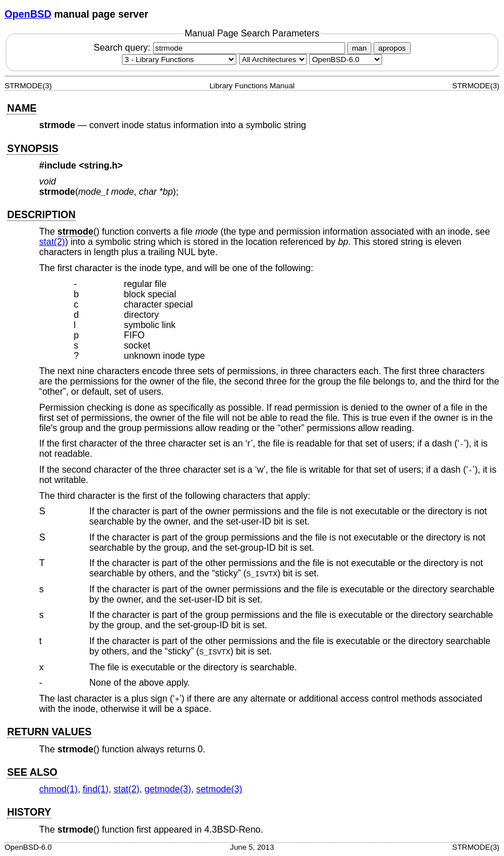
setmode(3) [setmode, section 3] (219, 789)
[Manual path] (346, 60)
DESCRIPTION (41, 215)
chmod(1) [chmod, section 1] (59, 789)
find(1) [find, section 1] (95, 789)
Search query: (220, 48)
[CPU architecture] (273, 60)
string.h (101, 165)
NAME (22, 108)
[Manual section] (179, 60)
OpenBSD (28, 14)
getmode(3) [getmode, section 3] (168, 789)
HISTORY (29, 812)
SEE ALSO (32, 772)
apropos (392, 48)
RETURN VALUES (49, 732)
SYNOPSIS (32, 149)
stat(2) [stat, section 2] (52, 242)
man (359, 48)
